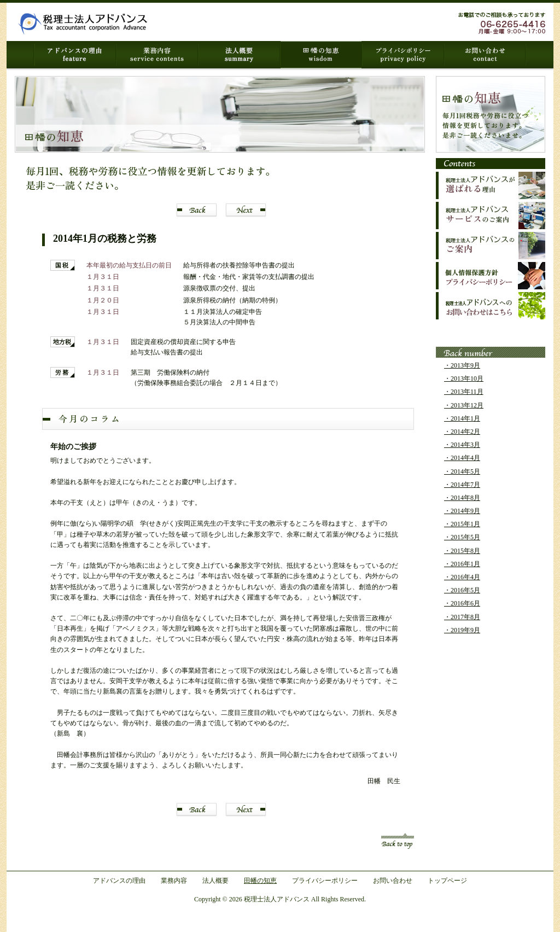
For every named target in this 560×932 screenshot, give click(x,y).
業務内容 (174, 881)
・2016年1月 (462, 564)
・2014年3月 (462, 445)
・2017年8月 (462, 617)
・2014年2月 (462, 432)
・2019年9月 (462, 630)
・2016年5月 (462, 590)
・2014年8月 (462, 498)
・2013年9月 (462, 365)
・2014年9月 (462, 511)
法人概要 (215, 881)
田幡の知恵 (260, 881)
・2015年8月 (462, 551)
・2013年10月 (464, 378)
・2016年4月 (462, 577)
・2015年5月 (462, 537)
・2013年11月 (464, 392)
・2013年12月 (464, 405)
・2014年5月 (462, 471)
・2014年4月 (462, 458)
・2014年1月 (462, 418)
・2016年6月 (462, 603)
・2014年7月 (462, 485)
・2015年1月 (462, 524)
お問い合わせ (393, 881)
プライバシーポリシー (325, 881)
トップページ (447, 881)
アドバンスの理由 (119, 881)
